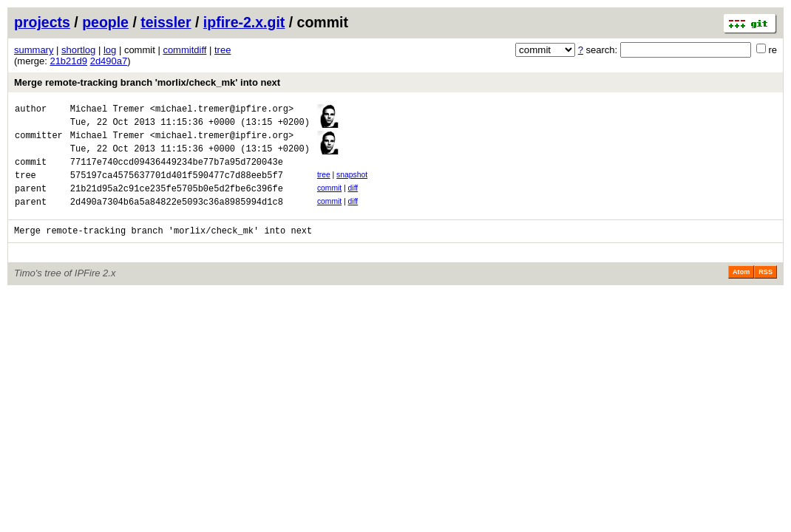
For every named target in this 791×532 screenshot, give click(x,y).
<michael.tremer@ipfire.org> (222, 110)
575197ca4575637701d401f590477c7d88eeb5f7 (177, 188)
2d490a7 (109, 61)
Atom (741, 292)
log (110, 50)
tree (223, 50)
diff (353, 201)
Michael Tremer (108, 110)
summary (34, 50)
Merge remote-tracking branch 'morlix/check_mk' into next (147, 82)
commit (329, 201)
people (105, 22)
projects (42, 22)
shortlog (78, 50)
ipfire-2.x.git (244, 22)
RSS (765, 292)
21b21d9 (68, 61)
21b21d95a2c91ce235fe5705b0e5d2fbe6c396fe (177, 204)
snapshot (352, 186)
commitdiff (184, 50)
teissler (166, 22)
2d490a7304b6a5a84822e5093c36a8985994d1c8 (177, 219)
